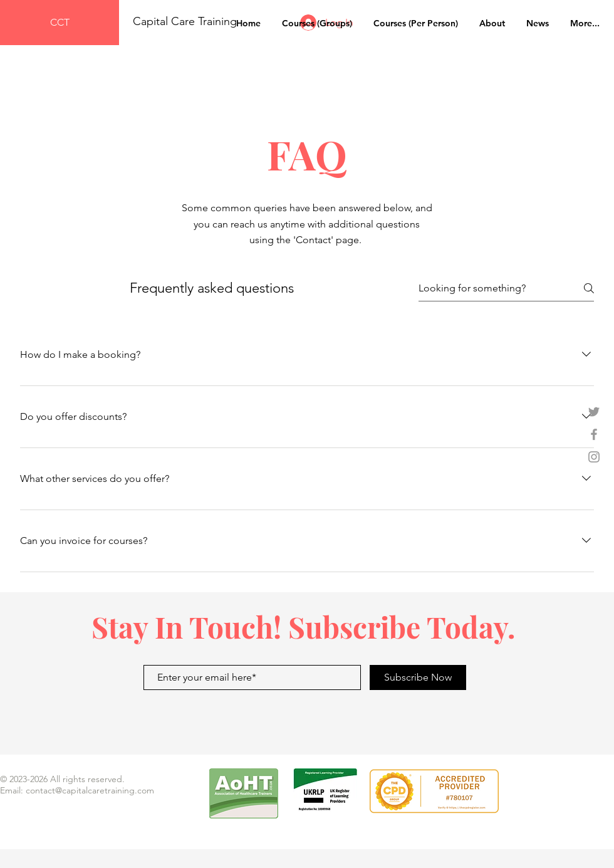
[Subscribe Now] (418, 677)
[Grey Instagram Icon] (594, 457)
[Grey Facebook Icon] (594, 434)
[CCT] (60, 23)
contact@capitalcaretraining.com (90, 790)
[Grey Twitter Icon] (594, 412)
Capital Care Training (186, 21)
